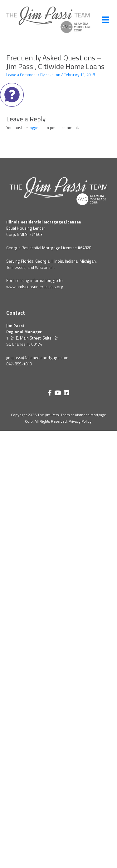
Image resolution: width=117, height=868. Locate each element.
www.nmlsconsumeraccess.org (35, 287)
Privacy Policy (80, 421)
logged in (37, 128)
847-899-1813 (19, 364)
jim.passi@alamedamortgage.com (37, 358)
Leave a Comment (22, 75)
